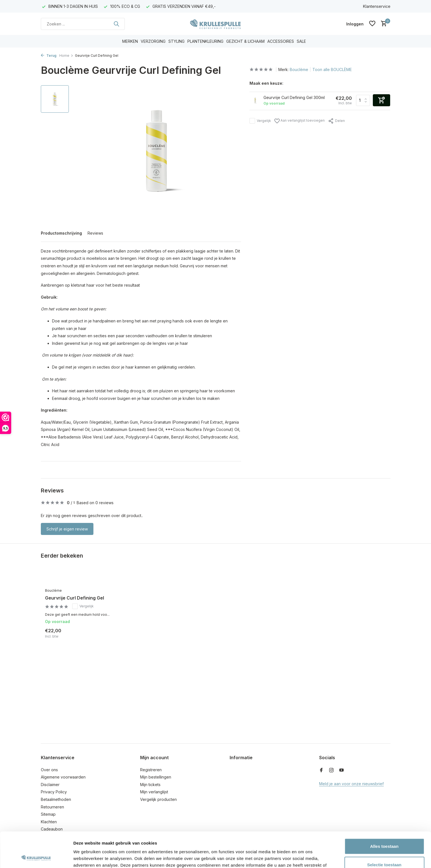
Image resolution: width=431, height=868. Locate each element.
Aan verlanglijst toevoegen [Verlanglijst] (300, 121)
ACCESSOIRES (281, 41)
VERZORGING (153, 41)
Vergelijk (260, 121)
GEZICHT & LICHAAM (245, 41)
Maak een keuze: (266, 83)
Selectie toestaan (384, 832)
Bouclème (299, 69)
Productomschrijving (61, 233)
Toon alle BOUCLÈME (332, 69)
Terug (49, 56)
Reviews (95, 233)
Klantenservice (377, 6)
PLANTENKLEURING (205, 41)
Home (66, 56)
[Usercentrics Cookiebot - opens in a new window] (36, 857)
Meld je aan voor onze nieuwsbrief (351, 784)
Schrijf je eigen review (67, 529)
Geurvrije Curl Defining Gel (75, 598)
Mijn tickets (150, 785)
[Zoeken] (83, 24)
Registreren (151, 770)
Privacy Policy (54, 792)
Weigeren (384, 850)
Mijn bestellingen (156, 777)
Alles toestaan (384, 813)
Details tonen (302, 857)
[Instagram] (331, 770)
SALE (301, 41)
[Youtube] (341, 770)
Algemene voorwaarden (63, 777)
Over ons (49, 770)
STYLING (176, 41)
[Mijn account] (355, 24)
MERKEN (130, 41)
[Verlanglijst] (372, 24)
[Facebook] (321, 770)
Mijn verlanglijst (154, 792)
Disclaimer (50, 785)
